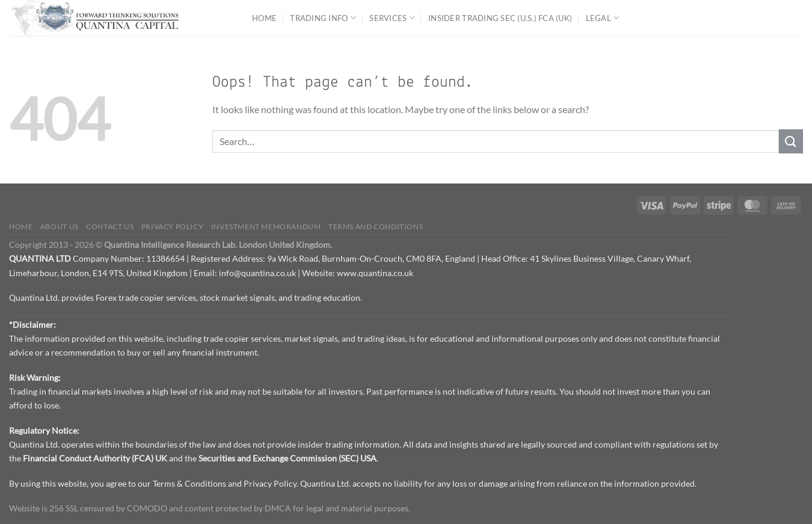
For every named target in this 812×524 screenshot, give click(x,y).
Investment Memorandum (266, 227)
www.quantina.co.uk (375, 273)
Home (264, 18)
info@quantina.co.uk (257, 273)
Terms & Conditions (189, 483)
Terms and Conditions (376, 227)
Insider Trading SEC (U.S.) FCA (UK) (500, 18)
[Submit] (791, 141)
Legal (603, 18)
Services (392, 18)
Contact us (110, 227)
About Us (60, 227)
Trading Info (323, 18)
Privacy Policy (173, 227)
